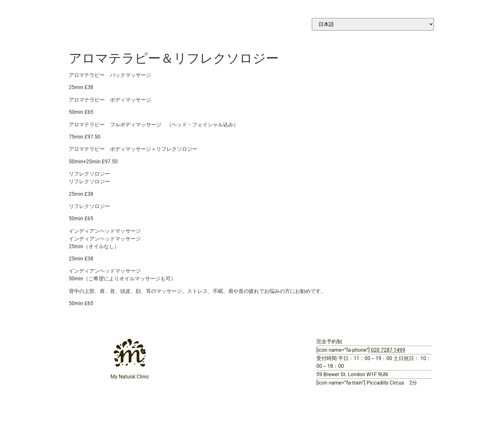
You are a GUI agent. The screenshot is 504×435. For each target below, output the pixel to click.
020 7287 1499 (388, 350)
